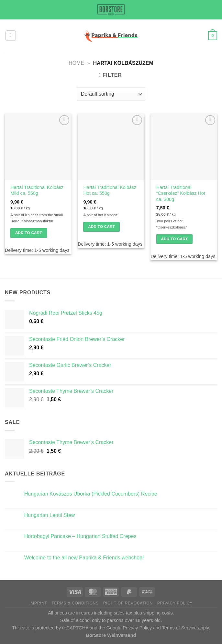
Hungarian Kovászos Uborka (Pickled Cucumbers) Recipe (91, 494)
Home (76, 63)
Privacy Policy (175, 603)
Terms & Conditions (75, 603)
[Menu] (11, 36)
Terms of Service (179, 628)
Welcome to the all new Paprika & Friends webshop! (84, 558)
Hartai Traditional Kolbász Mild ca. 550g (37, 190)
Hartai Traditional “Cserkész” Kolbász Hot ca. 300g (181, 193)
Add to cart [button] (29, 233)
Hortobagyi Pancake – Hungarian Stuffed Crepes (80, 536)
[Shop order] (111, 94)
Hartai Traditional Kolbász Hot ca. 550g (110, 190)
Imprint (38, 603)
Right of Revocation (128, 603)
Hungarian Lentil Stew (50, 515)
